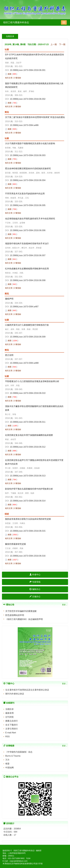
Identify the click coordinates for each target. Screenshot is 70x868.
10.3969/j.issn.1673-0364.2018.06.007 (28, 255)
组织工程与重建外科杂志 (16, 22)
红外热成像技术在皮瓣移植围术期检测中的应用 (27, 269)
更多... (65, 605)
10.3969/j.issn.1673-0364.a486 (24, 125)
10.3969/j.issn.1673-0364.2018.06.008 (28, 280)
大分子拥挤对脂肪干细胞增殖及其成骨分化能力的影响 (30, 143)
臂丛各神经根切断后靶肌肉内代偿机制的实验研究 (28, 169)
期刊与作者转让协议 (15, 694)
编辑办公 (35, 589)
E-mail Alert (11, 733)
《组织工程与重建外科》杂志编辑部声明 (24, 619)
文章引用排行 (12, 729)
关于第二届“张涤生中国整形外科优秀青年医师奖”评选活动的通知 (35, 117)
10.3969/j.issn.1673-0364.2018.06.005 (28, 205)
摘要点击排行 (12, 721)
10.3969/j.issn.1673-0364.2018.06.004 (28, 180)
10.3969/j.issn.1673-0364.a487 (24, 307)
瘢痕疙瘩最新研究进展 (15, 544)
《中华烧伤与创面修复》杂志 (19, 752)
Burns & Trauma (13, 756)
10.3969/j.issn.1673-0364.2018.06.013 (28, 476)
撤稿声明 (9, 299)
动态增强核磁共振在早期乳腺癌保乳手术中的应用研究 (30, 219)
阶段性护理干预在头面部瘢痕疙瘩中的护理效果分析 (29, 489)
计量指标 (17, 78)
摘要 (9, 74)
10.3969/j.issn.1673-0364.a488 (24, 363)
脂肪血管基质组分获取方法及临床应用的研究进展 (28, 519)
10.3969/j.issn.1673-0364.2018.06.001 (28, 70)
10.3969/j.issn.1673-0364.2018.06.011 (28, 422)
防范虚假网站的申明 (15, 615)
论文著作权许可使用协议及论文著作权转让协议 (27, 690)
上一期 (54, 44)
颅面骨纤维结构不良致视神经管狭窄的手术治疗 (27, 244)
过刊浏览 (9, 717)
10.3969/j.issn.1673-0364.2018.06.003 (28, 155)
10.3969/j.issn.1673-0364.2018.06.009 (28, 337)
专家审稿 (35, 582)
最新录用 (9, 713)
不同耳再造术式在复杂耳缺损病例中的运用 (25, 194)
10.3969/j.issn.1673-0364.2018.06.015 (28, 531)
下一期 (62, 44)
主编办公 (35, 597)
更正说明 (9, 355)
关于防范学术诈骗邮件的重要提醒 (21, 611)
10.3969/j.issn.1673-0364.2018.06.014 (28, 501)
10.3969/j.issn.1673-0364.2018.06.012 (28, 447)
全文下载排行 (12, 725)
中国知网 (9, 768)
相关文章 (9, 78)
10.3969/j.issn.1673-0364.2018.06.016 (28, 556)
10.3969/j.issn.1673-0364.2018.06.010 (28, 393)
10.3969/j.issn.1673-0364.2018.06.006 (28, 230)
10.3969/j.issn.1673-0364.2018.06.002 (28, 99)
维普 (7, 764)
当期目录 (9, 709)
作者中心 (35, 575)
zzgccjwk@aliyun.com (19, 861)
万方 (7, 760)
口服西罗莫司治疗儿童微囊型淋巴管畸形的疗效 (27, 325)
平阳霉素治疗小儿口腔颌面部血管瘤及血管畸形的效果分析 (32, 381)
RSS (7, 737)
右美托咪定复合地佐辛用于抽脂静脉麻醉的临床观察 (29, 435)
